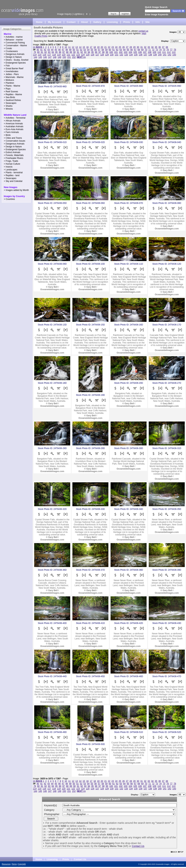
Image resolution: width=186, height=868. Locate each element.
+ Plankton (9, 83)
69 (142, 50)
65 (128, 50)
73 (157, 50)
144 (35, 57)
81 (42, 52)
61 (114, 50)
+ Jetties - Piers (11, 74)
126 (93, 55)
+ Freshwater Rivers (14, 158)
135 (136, 55)
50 (74, 50)
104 (130, 52)
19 (98, 47)
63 (121, 50)
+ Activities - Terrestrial (15, 118)
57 (99, 50)
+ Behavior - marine (13, 40)
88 (67, 52)
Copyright (22, 864)
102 (121, 52)
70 (146, 50)
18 (95, 47)
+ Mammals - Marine (14, 77)
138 (150, 55)
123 (78, 55)
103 (126, 52)
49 (70, 50)
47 (63, 50)
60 (110, 50)
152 (74, 57)
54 (88, 50)
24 (116, 47)
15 (84, 47)
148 (55, 57)
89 (71, 52)
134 (131, 55)
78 (175, 50)
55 (92, 50)
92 (82, 52)
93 (85, 52)
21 (105, 47)
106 (140, 52)
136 (141, 55)
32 (145, 47)
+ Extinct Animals (12, 152)
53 (85, 50)
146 (45, 57)
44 (52, 50)
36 (160, 47)
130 (112, 55)
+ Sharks (8, 106)
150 (64, 57)
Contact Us (138, 846)
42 (45, 50)
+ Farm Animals (11, 132)
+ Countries (9, 199)
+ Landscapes (11, 170)
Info (138, 22)
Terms (14, 864)
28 (131, 47)
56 (96, 50)
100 (111, 52)
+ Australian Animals (14, 126)
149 (59, 57)
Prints (127, 22)
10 (66, 47)
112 (169, 52)
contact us (143, 31)
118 (54, 55)
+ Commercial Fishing (14, 43)
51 (77, 50)
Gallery (97, 22)
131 (116, 55)
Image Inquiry (64, 14)
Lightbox (78, 14)
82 (46, 52)
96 (96, 52)
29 (134, 47)
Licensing (112, 22)
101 (116, 52)
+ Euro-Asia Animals (14, 129)
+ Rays (7, 89)
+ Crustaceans (11, 51)
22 (109, 47)
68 (139, 50)
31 (141, 47)
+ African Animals (12, 121)
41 (41, 50)
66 (132, 50)
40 (38, 50)
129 (107, 55)
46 (59, 50)
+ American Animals (13, 124)
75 (164, 50)
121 (68, 55)
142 (169, 55)
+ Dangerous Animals (14, 54)
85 (56, 52)
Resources (6, 864)
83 (49, 52)
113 (174, 52)
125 (88, 55)
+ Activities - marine (13, 37)
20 (102, 47)
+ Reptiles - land (12, 175)
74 (160, 50)
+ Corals (8, 48)
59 (106, 50)
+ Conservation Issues (14, 141)
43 (49, 50)
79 (35, 52)
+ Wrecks (8, 109)
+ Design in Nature (13, 57)
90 (74, 52)
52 (81, 50)
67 (135, 50)
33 (149, 47)
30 (138, 47)
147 (50, 57)
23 (113, 47)
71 (150, 50)
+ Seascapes (10, 103)
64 (124, 50)
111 (164, 52)
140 (160, 55)
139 (155, 55)
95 (92, 52)
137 (145, 55)
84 (53, 52)
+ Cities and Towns (13, 138)
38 (167, 47)
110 (159, 52)
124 (83, 55)
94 (89, 52)
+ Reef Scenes (11, 92)
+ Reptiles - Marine (13, 94)
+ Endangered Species (15, 63)
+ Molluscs (9, 80)
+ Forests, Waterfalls (14, 155)
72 (153, 50)
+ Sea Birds (9, 97)
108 (150, 52)
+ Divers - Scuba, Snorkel (16, 60)
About (84, 22)
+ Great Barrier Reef (14, 69)
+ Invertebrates (11, 71)
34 (152, 47)
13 (77, 47)
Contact (71, 22)
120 (64, 55)
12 (73, 47)
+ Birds (7, 135)
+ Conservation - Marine (15, 46)
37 (163, 47)
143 (174, 55)
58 (103, 50)
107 (145, 52)
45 (56, 50)
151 (69, 57)
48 (67, 50)
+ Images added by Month (16, 190)
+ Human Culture (12, 164)
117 (49, 55)
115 (40, 55)
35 (156, 47)
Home (39, 22)
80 (38, 52)
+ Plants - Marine (12, 86)
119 (59, 55)
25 (120, 47)
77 (171, 50)
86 (60, 52)
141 (165, 55)
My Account (55, 22)
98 (103, 52)
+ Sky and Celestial (13, 181)
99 (107, 52)
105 (135, 52)
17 (91, 47)
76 (168, 50)
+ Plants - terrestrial (13, 173)
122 (73, 55)
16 (87, 47)
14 (80, 47)
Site (147, 22)
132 (121, 55)
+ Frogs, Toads (11, 161)
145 (40, 57)
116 (44, 55)
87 (64, 52)
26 (123, 47)
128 (102, 55)
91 (78, 52)
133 (126, 55)
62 (117, 50)
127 (97, 55)
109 (154, 52)
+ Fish (7, 66)
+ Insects (8, 167)
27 (127, 47)
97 (100, 52)
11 (69, 47)
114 (35, 55)
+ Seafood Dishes (12, 100)
